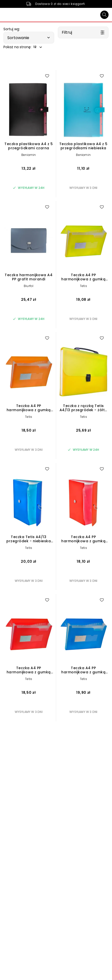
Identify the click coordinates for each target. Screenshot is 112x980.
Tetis (83, 286)
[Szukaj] (104, 15)
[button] (29, 38)
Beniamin (29, 155)
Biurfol (29, 286)
